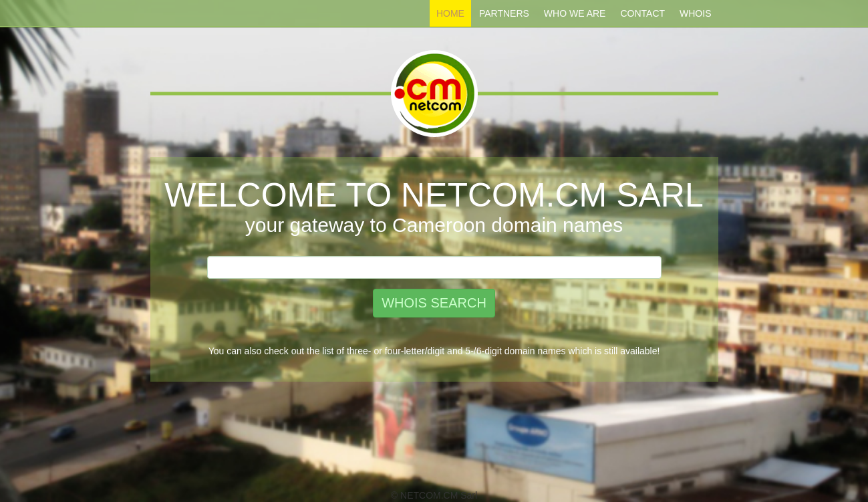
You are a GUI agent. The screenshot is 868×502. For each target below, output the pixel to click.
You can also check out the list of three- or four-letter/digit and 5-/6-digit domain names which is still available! (434, 351)
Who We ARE (575, 13)
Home (450, 13)
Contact (642, 13)
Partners (504, 13)
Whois (695, 13)
